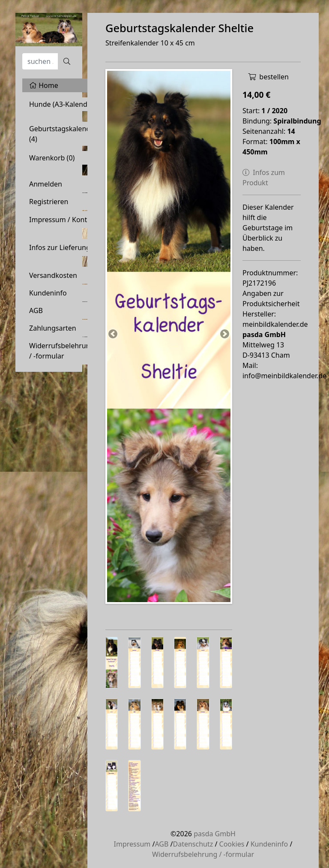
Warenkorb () (52, 158)
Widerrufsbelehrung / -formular (62, 351)
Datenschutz (193, 844)
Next (224, 335)
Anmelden (46, 184)
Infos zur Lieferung (60, 247)
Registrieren (49, 202)
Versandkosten (53, 275)
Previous (114, 335)
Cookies (232, 844)
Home (44, 85)
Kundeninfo (48, 293)
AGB (36, 310)
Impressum (132, 844)
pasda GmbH (215, 834)
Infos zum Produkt (264, 178)
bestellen (268, 77)
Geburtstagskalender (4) (63, 134)
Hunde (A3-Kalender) (63, 104)
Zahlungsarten (53, 328)
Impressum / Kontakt (63, 220)
